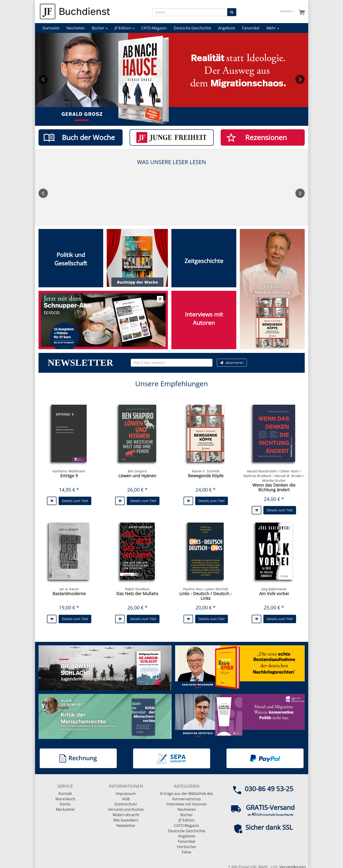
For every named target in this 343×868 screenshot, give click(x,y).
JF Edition (187, 820)
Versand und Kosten (126, 809)
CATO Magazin (187, 826)
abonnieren (232, 363)
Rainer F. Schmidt (206, 471)
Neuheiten (76, 28)
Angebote (227, 28)
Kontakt (65, 794)
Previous (43, 79)
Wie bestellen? (126, 820)
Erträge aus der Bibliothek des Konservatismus (187, 796)
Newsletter (126, 826)
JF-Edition (124, 28)
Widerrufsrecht (126, 815)
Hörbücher (187, 847)
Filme (187, 852)
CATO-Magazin (154, 28)
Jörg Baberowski (274, 589)
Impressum (126, 794)
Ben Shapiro (137, 471)
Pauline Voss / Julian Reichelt (206, 589)
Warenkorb (65, 799)
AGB (126, 799)
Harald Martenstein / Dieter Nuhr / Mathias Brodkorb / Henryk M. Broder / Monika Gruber (274, 476)
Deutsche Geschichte (192, 28)
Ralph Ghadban (137, 589)
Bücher (100, 28)
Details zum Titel (75, 501)
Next (300, 79)
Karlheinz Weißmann (69, 471)
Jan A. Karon (69, 589)
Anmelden (288, 11)
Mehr (273, 28)
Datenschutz (126, 804)
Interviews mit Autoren (187, 804)
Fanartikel (251, 28)
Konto (65, 804)
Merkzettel (65, 809)
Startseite (51, 28)
